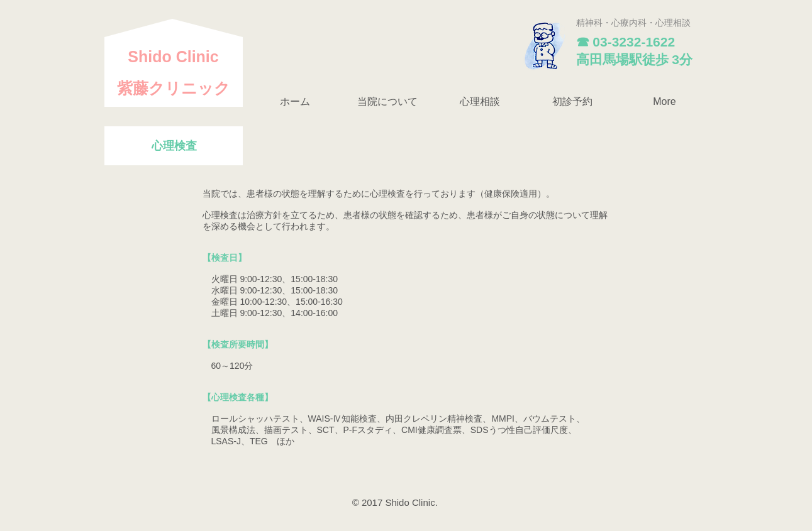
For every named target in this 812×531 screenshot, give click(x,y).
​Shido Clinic (173, 57)
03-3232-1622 (634, 42)
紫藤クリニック (174, 88)
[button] (388, 102)
